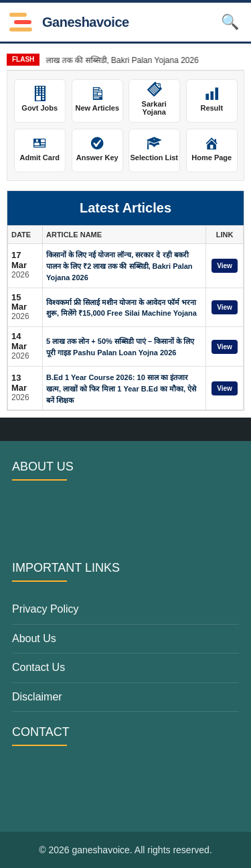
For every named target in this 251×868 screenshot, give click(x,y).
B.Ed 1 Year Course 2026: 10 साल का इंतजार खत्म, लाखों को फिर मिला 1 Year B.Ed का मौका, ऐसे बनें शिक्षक (121, 389)
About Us (34, 638)
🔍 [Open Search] (230, 22)
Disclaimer (37, 697)
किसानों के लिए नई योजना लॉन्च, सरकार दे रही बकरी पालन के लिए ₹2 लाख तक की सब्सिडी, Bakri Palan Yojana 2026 (119, 266)
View (225, 266)
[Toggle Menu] (21, 22)
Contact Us (38, 667)
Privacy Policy (46, 609)
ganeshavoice (86, 22)
